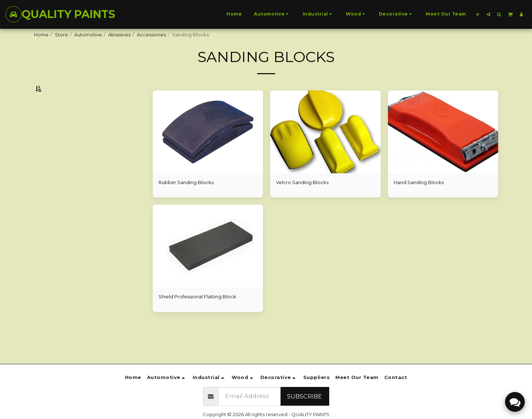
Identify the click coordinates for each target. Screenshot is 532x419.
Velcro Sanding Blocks (302, 200)
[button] (478, 14)
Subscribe (305, 396)
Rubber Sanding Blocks (186, 200)
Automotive (88, 35)
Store (61, 35)
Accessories (151, 35)
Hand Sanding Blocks (419, 200)
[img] (208, 150)
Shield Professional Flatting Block (198, 314)
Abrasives (119, 35)
